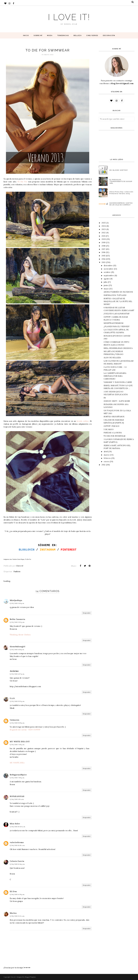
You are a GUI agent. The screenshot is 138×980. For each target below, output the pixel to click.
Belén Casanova (17, 619)
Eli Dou (13, 891)
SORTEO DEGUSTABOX (114, 417)
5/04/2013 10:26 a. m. (18, 827)
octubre (107, 272)
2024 (104, 226)
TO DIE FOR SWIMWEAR (115, 436)
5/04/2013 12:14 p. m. (17, 864)
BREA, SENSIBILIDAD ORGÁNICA (118, 348)
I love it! (69, 17)
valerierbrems (17, 842)
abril (106, 452)
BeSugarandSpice (18, 775)
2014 (103, 259)
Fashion (17, 571)
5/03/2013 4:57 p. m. (17, 674)
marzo (107, 455)
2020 (104, 239)
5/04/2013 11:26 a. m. (17, 845)
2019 (103, 242)
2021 (103, 236)
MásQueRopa (16, 600)
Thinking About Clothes (20, 635)
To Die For (22, 182)
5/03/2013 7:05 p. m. (17, 745)
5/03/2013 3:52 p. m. (17, 622)
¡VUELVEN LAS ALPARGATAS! (117, 314)
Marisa (13, 913)
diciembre (108, 266)
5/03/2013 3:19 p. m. (17, 603)
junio (106, 285)
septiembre (109, 275)
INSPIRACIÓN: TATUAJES (115, 295)
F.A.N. (12, 698)
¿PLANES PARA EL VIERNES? (117, 326)
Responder (87, 613)
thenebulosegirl (18, 647)
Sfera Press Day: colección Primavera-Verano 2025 (121, 193)
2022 (104, 233)
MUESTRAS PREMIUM (113, 323)
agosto (107, 279)
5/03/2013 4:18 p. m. (17, 650)
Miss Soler (15, 824)
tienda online (83, 421)
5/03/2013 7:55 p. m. (17, 778)
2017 (103, 249)
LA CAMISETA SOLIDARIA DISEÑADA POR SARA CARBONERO (115, 376)
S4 (105, 398)
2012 (103, 465)
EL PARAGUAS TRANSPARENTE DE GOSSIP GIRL (121, 181)
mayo (106, 289)
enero (106, 461)
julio (106, 282)
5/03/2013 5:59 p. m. (17, 723)
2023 (104, 229)
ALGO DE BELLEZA (112, 358)
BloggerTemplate (30, 977)
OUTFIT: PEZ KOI (111, 426)
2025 (104, 223)
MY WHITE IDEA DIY (20, 742)
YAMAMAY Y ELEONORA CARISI (118, 382)
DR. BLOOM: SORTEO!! (119, 170)
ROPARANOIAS (17, 796)
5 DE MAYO (109, 429)
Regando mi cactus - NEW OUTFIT (25, 730)
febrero (107, 458)
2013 (103, 262)
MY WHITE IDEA (17, 763)
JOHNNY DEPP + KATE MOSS (117, 401)
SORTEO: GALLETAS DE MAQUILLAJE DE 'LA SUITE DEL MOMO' (118, 301)
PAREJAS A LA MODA (113, 433)
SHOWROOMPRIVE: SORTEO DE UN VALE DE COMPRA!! (121, 204)
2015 (103, 256)
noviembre (109, 269)
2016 (103, 252)
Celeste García (17, 861)
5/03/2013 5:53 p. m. (17, 701)
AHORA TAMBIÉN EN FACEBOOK (118, 292)
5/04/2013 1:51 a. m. (17, 799)
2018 (103, 246)
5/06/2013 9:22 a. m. (17, 916)
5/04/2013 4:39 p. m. (17, 894)
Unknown (15, 720)
